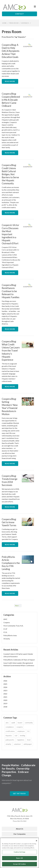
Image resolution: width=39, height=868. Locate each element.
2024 (5, 687)
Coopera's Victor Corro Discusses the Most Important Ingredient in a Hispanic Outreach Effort (10, 234)
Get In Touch (19, 793)
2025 (5, 684)
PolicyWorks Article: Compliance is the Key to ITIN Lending (11, 563)
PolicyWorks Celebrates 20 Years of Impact (19, 660)
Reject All (19, 859)
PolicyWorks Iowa (10, 635)
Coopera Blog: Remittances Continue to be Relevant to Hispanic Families (11, 291)
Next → (18, 606)
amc (7, 723)
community (29, 723)
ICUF (5, 629)
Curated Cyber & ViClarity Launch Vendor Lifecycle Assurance (18, 655)
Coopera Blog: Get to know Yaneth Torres (9, 522)
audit (13, 723)
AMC (5, 619)
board (20, 723)
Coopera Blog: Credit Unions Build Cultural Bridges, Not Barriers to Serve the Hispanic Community (10, 174)
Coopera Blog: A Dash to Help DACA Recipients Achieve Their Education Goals (11, 51)
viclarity (8, 744)
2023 (5, 690)
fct (28, 731)
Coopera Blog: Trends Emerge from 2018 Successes (10, 480)
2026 (5, 681)
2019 (5, 703)
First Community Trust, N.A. (13, 626)
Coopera (7, 622)
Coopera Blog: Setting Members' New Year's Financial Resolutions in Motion (10, 407)
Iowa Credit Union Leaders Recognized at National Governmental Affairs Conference (19, 664)
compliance (10, 727)
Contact (20, 14)
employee (21, 731)
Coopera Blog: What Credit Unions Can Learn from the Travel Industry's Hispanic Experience (11, 351)
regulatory (21, 740)
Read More (10, 81)
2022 (5, 694)
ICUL (5, 632)
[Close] (37, 842)
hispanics (9, 735)
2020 (5, 700)
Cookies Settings (19, 853)
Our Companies (19, 834)
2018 (5, 707)
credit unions (10, 731)
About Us (20, 829)
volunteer (17, 744)
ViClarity (7, 639)
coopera (20, 727)
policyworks (10, 740)
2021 (5, 697)
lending (23, 735)
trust (29, 740)
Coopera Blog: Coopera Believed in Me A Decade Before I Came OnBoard (11, 100)
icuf (16, 735)
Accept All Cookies (19, 865)
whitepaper (28, 744)
